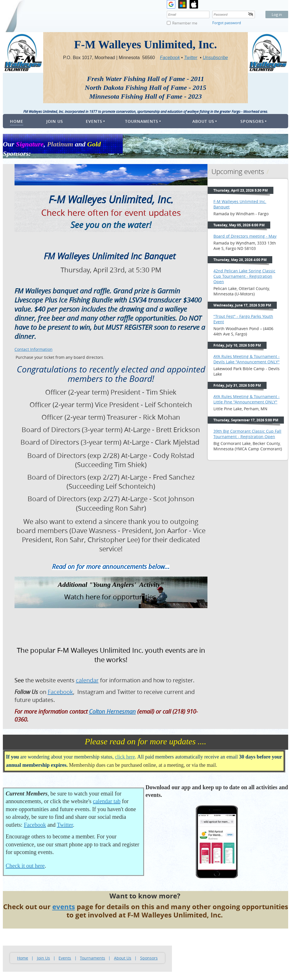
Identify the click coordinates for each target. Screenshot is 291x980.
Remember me (185, 23)
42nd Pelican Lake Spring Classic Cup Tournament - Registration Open (244, 276)
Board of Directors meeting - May (245, 236)
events (64, 907)
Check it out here (25, 866)
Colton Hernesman (112, 711)
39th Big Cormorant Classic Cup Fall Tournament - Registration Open (247, 434)
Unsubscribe (215, 58)
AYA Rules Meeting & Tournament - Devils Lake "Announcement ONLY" (247, 359)
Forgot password (227, 23)
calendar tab (107, 801)
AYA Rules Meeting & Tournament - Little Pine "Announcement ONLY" (247, 399)
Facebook (35, 825)
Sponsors (149, 958)
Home (23, 958)
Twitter (65, 825)
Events (65, 958)
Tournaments (93, 958)
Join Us (43, 958)
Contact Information (34, 349)
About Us (123, 958)
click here (125, 757)
